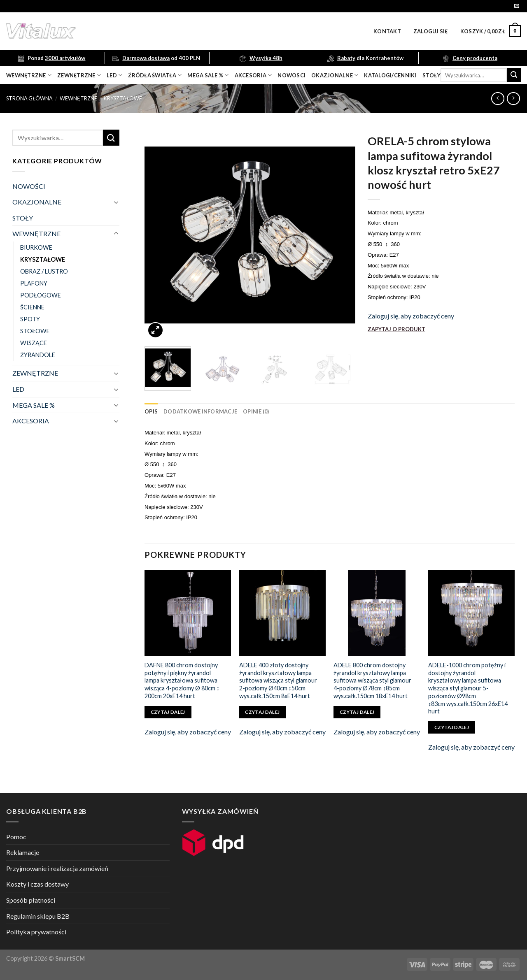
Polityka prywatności (36, 932)
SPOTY (30, 319)
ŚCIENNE (32, 307)
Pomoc (16, 837)
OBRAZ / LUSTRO (44, 271)
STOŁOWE (35, 331)
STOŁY (23, 218)
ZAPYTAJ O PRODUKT (396, 329)
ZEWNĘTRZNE (35, 373)
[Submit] (514, 75)
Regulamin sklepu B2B (38, 916)
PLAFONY (34, 283)
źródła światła (155, 75)
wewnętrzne (29, 75)
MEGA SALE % (34, 405)
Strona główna (29, 98)
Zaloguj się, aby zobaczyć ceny (411, 316)
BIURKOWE (36, 247)
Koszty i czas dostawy (37, 884)
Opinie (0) (256, 411)
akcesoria (253, 75)
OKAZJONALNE (335, 75)
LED (114, 75)
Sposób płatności (31, 900)
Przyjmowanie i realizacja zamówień (57, 868)
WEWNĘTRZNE (78, 98)
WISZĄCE (34, 343)
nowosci (291, 75)
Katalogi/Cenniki (390, 75)
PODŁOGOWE (41, 295)
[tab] (151, 411)
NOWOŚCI (29, 186)
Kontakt (387, 31)
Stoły (431, 75)
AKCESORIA (31, 421)
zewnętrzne (79, 75)
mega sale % (208, 75)
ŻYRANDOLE (38, 355)
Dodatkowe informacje (200, 411)
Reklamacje (23, 852)
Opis (151, 411)
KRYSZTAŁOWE (123, 98)
